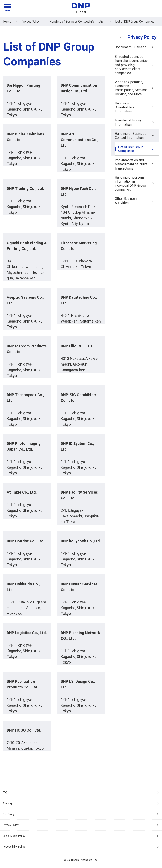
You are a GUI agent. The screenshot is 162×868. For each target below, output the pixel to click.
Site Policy (9, 814)
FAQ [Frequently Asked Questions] (5, 792)
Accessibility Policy (14, 847)
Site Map (7, 803)
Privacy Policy (11, 825)
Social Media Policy (14, 836)
